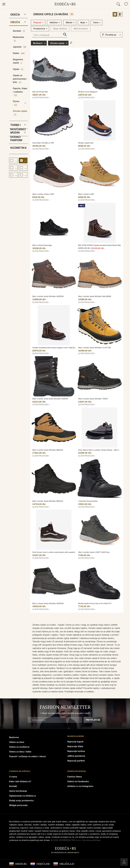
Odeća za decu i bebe (20, 752)
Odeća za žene (17, 742)
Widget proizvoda (18, 805)
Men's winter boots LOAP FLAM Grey (94, 552)
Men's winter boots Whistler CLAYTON (94, 348)
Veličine (54, 22)
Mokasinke (18, 39)
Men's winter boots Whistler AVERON (48, 296)
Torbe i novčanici (16, 126)
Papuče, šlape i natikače (20, 92)
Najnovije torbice (76, 751)
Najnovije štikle (75, 746)
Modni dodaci (15, 133)
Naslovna (14, 737)
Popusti (37, 22)
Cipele (18, 69)
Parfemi (16, 140)
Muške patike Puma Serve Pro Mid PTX (95, 603)
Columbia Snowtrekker (88, 501)
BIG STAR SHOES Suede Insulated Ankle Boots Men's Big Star (104, 245)
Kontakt (13, 786)
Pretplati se (93, 720)
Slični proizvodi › (41, 98)
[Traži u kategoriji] (50, 35)
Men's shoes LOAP (86, 194)
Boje (83, 22)
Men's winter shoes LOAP (43, 194)
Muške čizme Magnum (88, 92)
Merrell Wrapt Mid (40, 92)
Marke (69, 22)
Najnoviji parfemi (76, 761)
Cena (96, 22)
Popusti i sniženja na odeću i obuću (28, 756)
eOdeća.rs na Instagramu (80, 786)
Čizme (16, 103)
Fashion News (75, 777)
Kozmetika (18, 148)
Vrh (124, 863)
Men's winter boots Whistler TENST (93, 399)
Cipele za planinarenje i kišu (20, 79)
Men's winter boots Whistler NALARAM (95, 296)
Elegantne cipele (18, 61)
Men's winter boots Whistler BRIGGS (48, 450)
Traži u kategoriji (65, 34)
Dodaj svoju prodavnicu (21, 800)
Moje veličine (60, 29)
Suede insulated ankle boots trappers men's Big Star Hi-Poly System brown (64, 348)
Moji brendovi (81, 29)
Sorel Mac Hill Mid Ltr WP (43, 143)
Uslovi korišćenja (18, 791)
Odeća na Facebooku (78, 781)
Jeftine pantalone (76, 756)
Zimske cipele (20, 113)
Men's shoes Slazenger (42, 245)
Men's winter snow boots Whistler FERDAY (50, 399)
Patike (19, 53)
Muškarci (39, 43)
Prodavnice (39, 29)
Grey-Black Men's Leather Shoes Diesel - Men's (99, 450)
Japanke (20, 47)
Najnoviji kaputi (75, 742)
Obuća (15, 22)
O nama (13, 777)
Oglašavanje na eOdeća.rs (23, 796)
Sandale (19, 31)
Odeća (15, 15)
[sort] (113, 35)
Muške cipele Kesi (86, 143)
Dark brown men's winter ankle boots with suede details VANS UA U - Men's (64, 552)
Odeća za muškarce (19, 747)
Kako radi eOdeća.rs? (20, 781)
